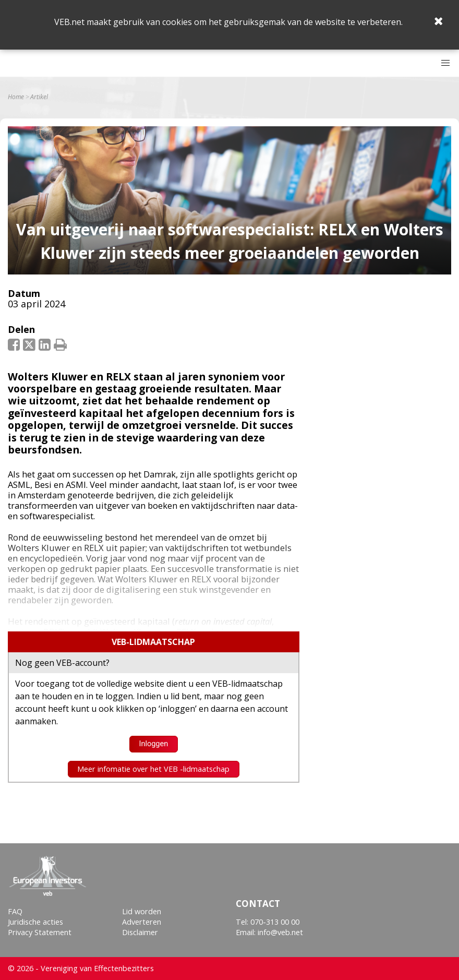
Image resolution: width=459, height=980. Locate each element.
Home (16, 97)
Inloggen (153, 744)
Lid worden (142, 911)
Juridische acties (35, 922)
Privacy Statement (40, 932)
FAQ (15, 911)
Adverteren (142, 922)
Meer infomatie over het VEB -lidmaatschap (153, 769)
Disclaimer (140, 932)
